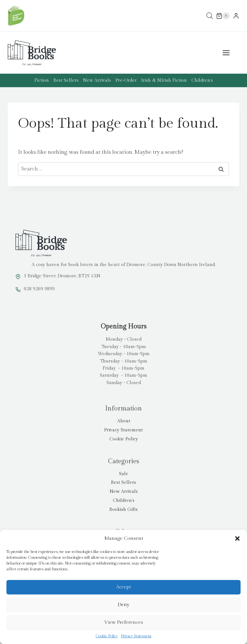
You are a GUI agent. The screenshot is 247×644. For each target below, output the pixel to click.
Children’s (202, 80)
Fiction (42, 80)
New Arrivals (97, 80)
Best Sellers (66, 80)
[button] (237, 538)
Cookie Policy (107, 636)
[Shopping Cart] (223, 16)
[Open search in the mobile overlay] (210, 16)
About (124, 421)
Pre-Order (126, 80)
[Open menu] (229, 53)
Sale (124, 474)
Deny (123, 605)
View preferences (124, 622)
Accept (123, 587)
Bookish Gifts (123, 510)
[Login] (236, 16)
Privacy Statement (136, 636)
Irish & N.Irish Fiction (164, 80)
